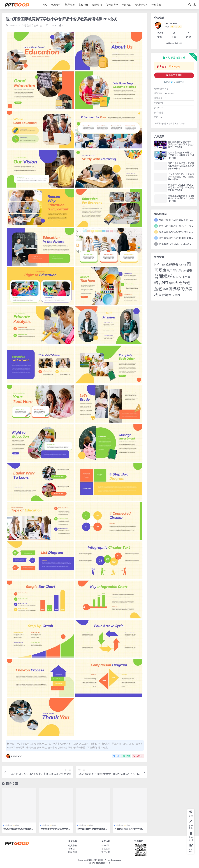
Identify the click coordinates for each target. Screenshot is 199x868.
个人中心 (73, 845)
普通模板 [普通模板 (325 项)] (163, 276)
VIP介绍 (105, 845)
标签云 (72, 849)
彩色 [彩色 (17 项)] (176, 271)
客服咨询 (106, 849)
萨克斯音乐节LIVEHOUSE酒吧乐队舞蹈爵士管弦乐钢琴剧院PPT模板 (181, 187)
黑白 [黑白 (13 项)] (177, 295)
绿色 (54, 825)
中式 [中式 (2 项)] (163, 265)
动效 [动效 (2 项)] (185, 265)
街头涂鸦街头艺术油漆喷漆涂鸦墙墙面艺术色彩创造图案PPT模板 (181, 177)
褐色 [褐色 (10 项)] (166, 289)
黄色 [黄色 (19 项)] (171, 295)
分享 (116, 756)
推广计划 (106, 852)
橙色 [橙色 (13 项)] (176, 277)
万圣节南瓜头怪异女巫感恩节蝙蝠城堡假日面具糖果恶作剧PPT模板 (181, 166)
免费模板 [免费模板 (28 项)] (172, 264)
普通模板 (34, 25)
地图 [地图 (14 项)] (170, 271)
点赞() (138, 756)
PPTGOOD (14, 756)
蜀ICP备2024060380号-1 (100, 863)
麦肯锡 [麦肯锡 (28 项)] (163, 295)
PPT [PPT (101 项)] (158, 264)
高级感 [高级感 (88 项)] (174, 289)
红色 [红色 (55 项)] (179, 283)
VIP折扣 (174, 67)
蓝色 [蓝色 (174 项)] (158, 288)
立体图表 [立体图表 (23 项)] (185, 277)
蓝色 (17, 825)
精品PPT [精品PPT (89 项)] (161, 283)
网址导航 (73, 852)
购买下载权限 (174, 75)
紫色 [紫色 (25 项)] (172, 283)
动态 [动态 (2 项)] (180, 265)
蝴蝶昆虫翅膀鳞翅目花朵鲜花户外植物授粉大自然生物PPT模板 (181, 198)
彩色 (27, 25)
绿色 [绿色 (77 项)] (187, 283)
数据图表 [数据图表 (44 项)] (186, 270)
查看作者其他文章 (174, 43)
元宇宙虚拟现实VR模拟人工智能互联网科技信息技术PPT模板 (181, 155)
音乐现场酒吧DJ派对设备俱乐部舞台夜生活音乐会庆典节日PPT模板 (181, 144)
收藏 (126, 756)
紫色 (128, 825)
